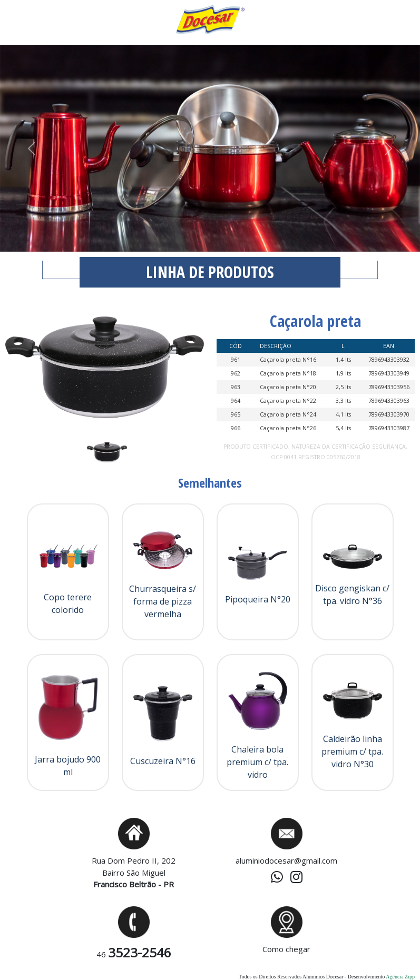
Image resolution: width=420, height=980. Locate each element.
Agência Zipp (400, 977)
